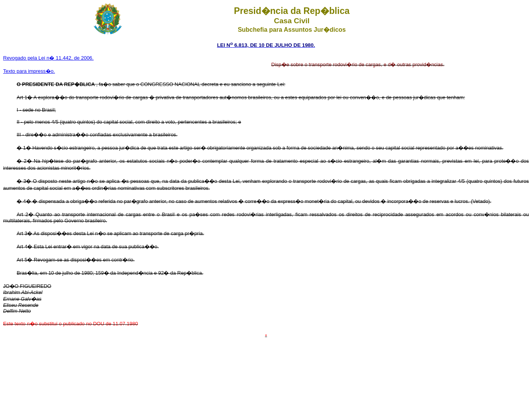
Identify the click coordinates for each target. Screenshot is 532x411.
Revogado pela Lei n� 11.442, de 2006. (48, 58)
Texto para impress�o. (29, 71)
